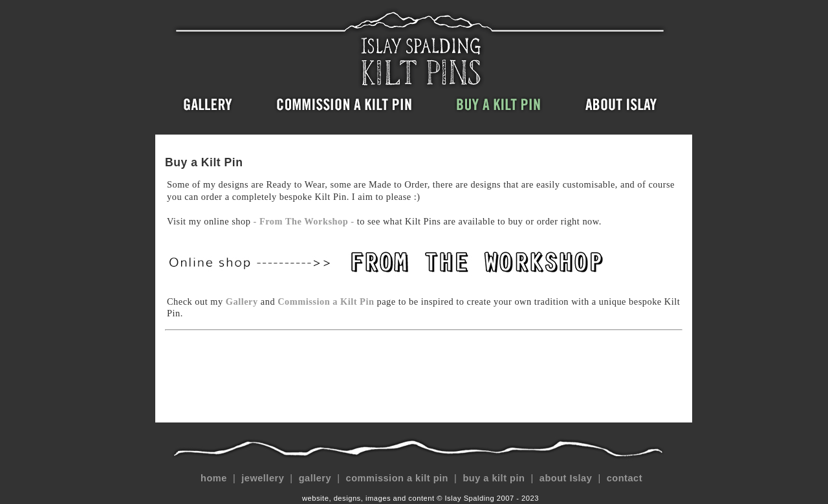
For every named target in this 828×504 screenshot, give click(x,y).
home (213, 478)
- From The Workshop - (305, 221)
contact (624, 478)
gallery (315, 478)
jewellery (263, 478)
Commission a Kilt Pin (326, 301)
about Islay (566, 478)
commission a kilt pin (397, 478)
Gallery (242, 301)
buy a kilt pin (494, 478)
